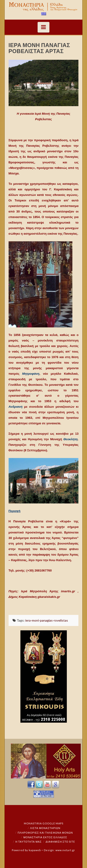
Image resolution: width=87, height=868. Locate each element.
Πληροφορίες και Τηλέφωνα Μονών (45, 833)
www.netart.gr (65, 850)
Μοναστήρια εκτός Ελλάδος (45, 837)
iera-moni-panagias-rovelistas (47, 620)
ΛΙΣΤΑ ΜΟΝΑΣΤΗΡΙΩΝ (45, 828)
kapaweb (35, 850)
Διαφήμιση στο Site (60, 842)
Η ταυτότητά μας (29, 842)
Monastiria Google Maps (44, 823)
